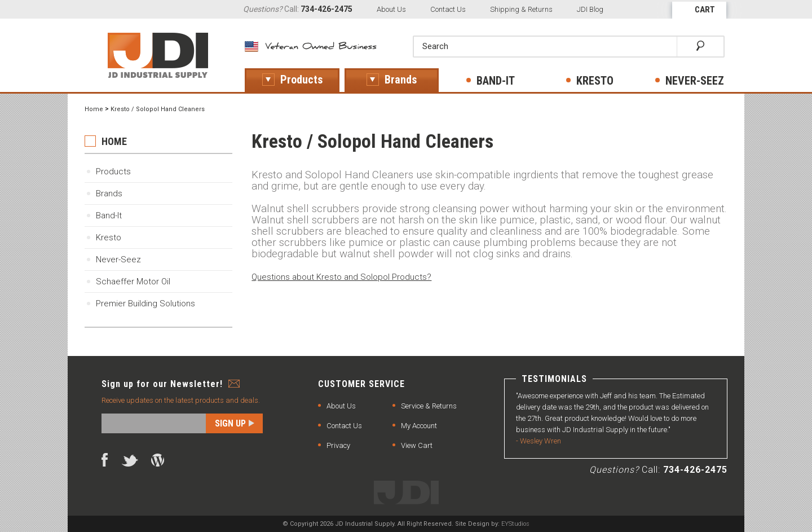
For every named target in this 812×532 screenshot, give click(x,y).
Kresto (109, 238)
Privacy (338, 445)
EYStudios (515, 524)
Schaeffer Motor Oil (133, 282)
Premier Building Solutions (145, 304)
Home (94, 109)
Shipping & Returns (521, 9)
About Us (391, 9)
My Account (419, 426)
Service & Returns (429, 406)
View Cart (417, 445)
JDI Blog (590, 9)
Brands (109, 194)
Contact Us (448, 9)
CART (705, 10)
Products (113, 172)
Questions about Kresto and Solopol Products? (341, 277)
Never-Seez (118, 260)
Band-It (109, 216)
